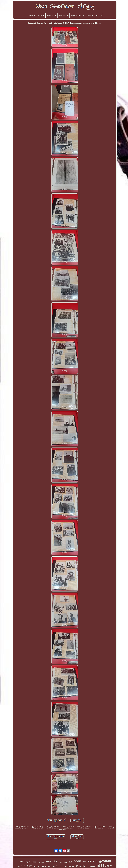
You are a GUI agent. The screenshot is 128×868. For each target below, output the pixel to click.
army (21, 865)
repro (28, 862)
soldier (55, 866)
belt (71, 862)
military (104, 866)
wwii (78, 861)
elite (61, 862)
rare (49, 861)
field (56, 861)
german (105, 861)
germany (70, 866)
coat (66, 862)
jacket (35, 862)
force (36, 867)
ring (49, 867)
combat (42, 862)
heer (30, 866)
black (43, 866)
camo (21, 862)
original (81, 865)
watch (62, 867)
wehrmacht (90, 861)
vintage (92, 866)
